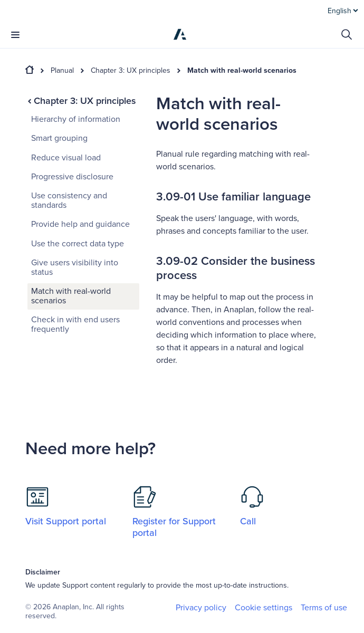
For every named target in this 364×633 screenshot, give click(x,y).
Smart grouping (59, 138)
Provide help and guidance (80, 224)
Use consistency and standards (69, 200)
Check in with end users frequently (75, 324)
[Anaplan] (180, 34)
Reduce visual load (66, 158)
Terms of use (324, 608)
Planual (62, 71)
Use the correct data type (78, 244)
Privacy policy (201, 608)
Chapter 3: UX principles (131, 71)
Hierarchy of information (76, 119)
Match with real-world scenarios (242, 71)
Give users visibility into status (75, 267)
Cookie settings (264, 608)
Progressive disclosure (72, 177)
